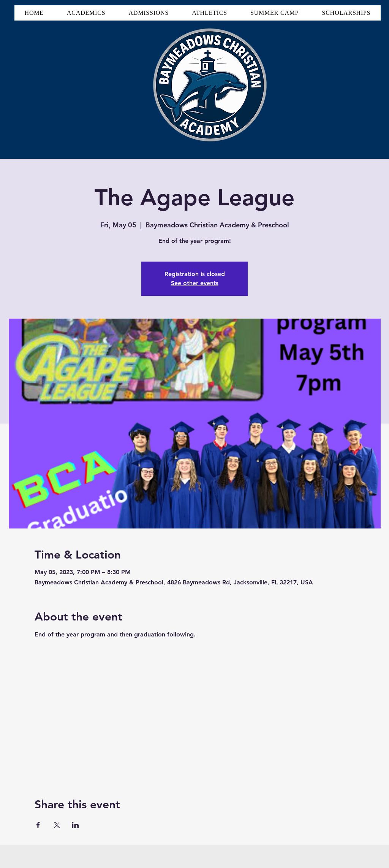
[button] (86, 13)
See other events (195, 283)
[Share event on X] (57, 825)
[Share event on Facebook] (38, 825)
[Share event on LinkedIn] (75, 825)
